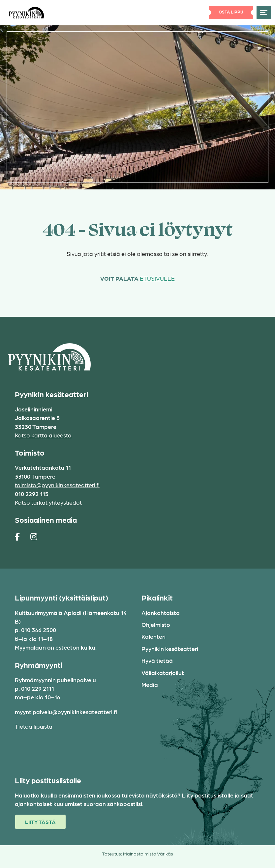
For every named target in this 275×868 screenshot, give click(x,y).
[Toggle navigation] (264, 13)
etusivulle (157, 278)
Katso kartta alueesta (43, 435)
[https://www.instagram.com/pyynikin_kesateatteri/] (34, 536)
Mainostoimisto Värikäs (148, 854)
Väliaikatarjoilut (163, 672)
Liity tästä (40, 822)
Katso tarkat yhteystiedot (48, 502)
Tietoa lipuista (34, 726)
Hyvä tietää (157, 660)
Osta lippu (231, 12)
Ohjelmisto (156, 624)
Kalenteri (153, 636)
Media (150, 684)
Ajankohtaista (161, 613)
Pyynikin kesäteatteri (170, 648)
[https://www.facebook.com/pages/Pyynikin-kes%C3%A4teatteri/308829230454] (17, 536)
